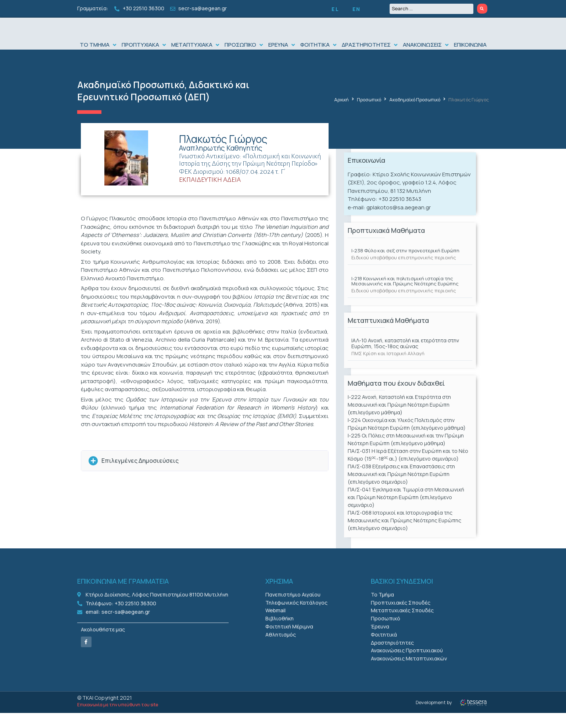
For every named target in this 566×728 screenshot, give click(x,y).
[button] (99, 60)
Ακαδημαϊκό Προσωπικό (131, 100)
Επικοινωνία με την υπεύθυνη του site (118, 720)
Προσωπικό (369, 115)
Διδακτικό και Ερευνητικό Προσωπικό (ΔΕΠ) (163, 106)
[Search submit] (482, 9)
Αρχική (341, 115)
